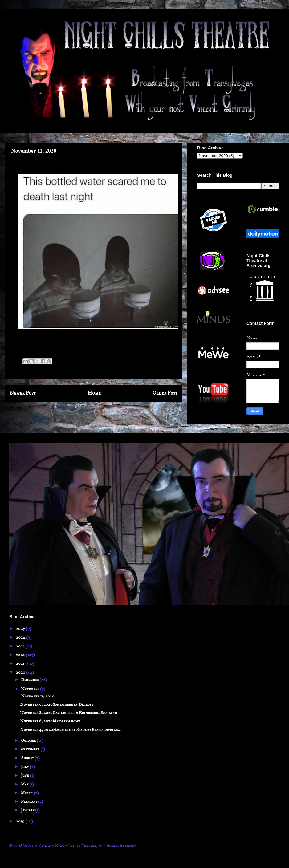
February (29, 801)
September (31, 749)
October (29, 740)
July (25, 767)
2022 (21, 655)
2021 (21, 663)
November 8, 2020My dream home (50, 721)
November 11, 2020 (37, 696)
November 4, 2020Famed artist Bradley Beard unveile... (70, 730)
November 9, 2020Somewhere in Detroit (57, 704)
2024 (21, 637)
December (30, 680)
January (28, 810)
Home (94, 393)
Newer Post (23, 393)
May (25, 784)
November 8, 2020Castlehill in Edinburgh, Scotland (69, 713)
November (31, 689)
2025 (21, 629)
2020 (21, 672)
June (25, 775)
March (27, 793)
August (28, 758)
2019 (21, 821)
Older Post (165, 393)
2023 (21, 646)
